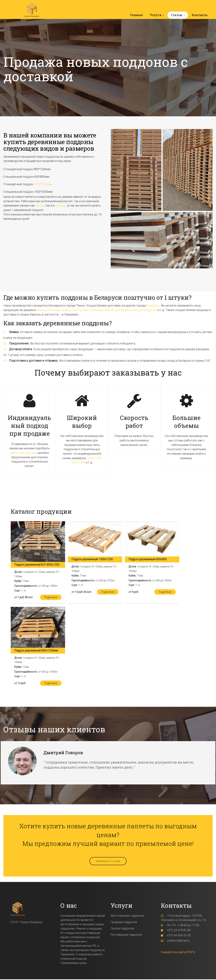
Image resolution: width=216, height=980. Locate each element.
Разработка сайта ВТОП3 (179, 952)
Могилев (53, 310)
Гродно (65, 310)
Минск (41, 310)
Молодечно (149, 310)
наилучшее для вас (23, 453)
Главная (136, 15)
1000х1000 (78, 463)
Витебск (111, 310)
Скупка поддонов (123, 928)
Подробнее (51, 598)
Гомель (77, 310)
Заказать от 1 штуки (108, 862)
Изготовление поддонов (128, 916)
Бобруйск (124, 310)
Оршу (136, 310)
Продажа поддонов (125, 922)
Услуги (156, 15)
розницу (61, 206)
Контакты (200, 15)
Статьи (177, 15)
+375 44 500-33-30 (179, 936)
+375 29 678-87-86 (179, 931)
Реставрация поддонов (127, 935)
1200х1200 (94, 459)
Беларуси (153, 306)
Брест (87, 310)
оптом (40, 206)
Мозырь (98, 310)
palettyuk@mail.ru (179, 941)
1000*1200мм (43, 185)
